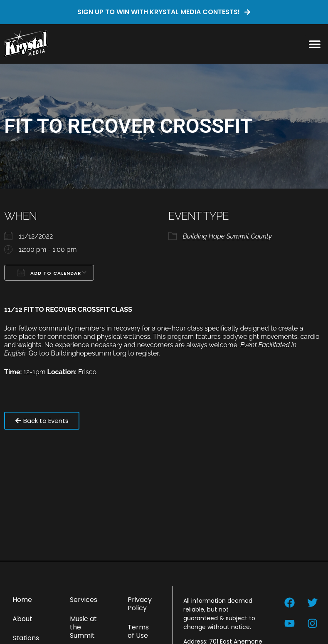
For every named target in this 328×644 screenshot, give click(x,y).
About (22, 619)
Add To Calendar (49, 273)
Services (84, 600)
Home (22, 600)
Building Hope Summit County (227, 236)
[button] (314, 44)
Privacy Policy (140, 604)
